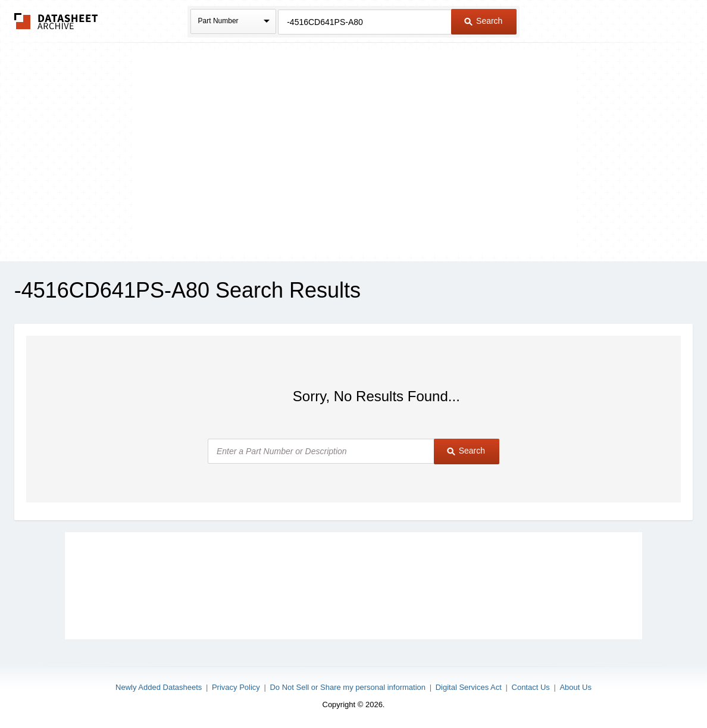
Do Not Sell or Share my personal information (348, 687)
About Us (575, 687)
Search (483, 21)
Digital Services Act (469, 687)
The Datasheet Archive (56, 21)
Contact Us (531, 687)
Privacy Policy (236, 687)
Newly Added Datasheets (159, 687)
